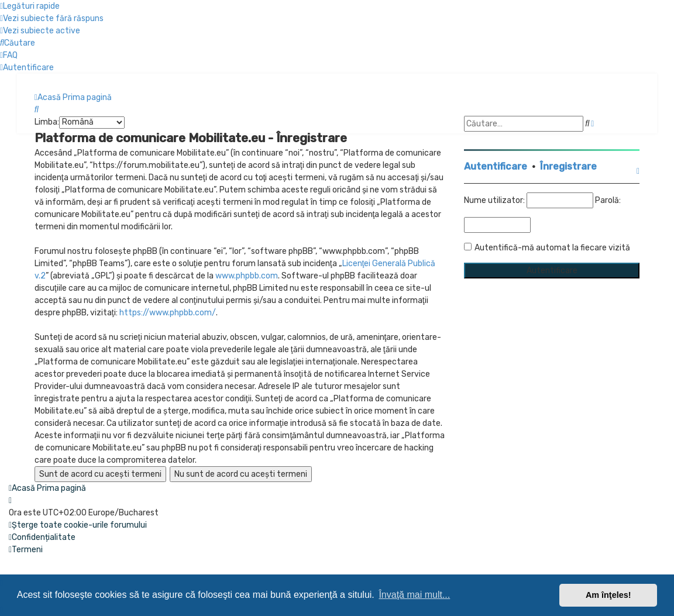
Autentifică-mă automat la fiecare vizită (552, 248)
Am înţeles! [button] (608, 595)
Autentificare (496, 166)
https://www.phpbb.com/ (168, 313)
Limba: (47, 122)
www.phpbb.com (247, 276)
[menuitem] (52, 18)
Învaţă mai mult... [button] (414, 595)
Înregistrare (568, 166)
